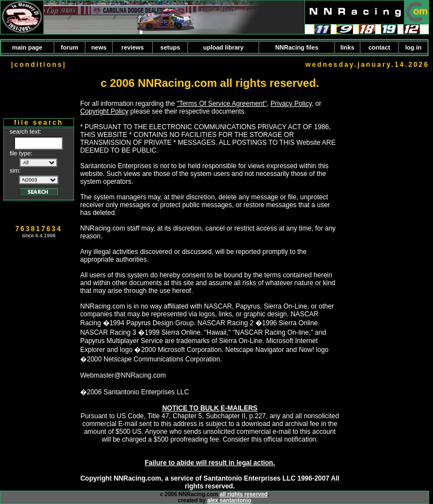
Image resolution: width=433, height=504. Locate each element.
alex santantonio (229, 500)
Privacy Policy (291, 104)
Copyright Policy (104, 111)
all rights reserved (244, 494)
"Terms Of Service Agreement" (222, 104)
